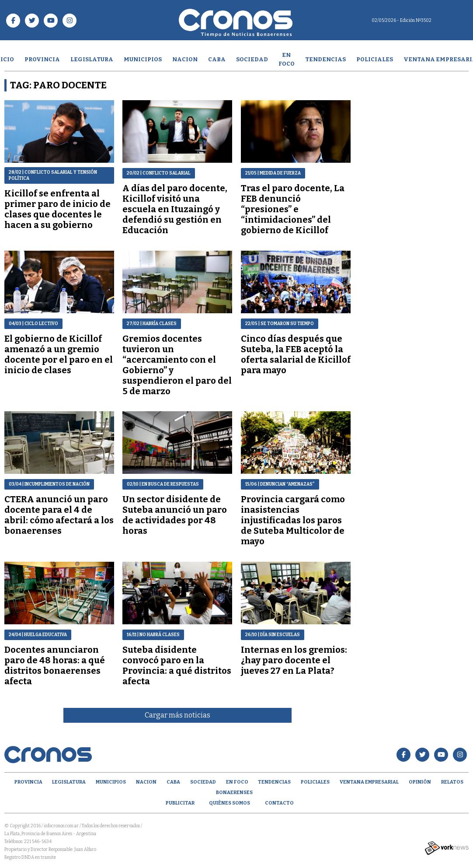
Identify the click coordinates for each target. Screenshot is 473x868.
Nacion (185, 59)
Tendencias (325, 59)
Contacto (279, 803)
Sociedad (252, 59)
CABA (217, 59)
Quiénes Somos (230, 803)
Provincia (42, 59)
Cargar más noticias (177, 715)
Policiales (375, 59)
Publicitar (180, 803)
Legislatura (92, 59)
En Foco (287, 59)
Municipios (143, 59)
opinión (420, 782)
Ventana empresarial (369, 782)
